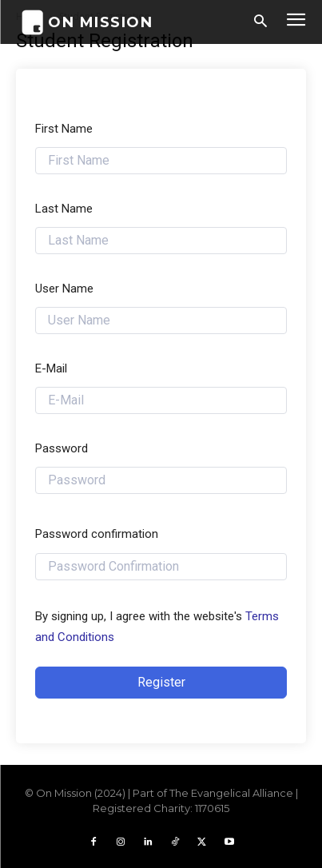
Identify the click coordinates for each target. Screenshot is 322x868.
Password (62, 448)
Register (161, 682)
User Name (64, 289)
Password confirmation (97, 534)
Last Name (64, 209)
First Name (64, 129)
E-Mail (51, 368)
